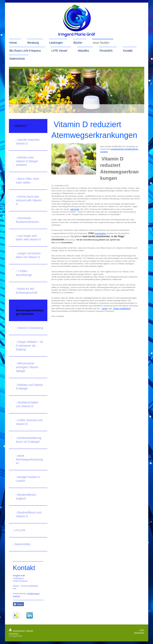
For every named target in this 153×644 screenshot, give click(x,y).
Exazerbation (100, 233)
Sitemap (29, 633)
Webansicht (139, 635)
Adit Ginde (75, 209)
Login (142, 632)
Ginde (104, 308)
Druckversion (17, 633)
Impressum (14, 636)
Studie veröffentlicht (122, 308)
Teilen (18, 604)
